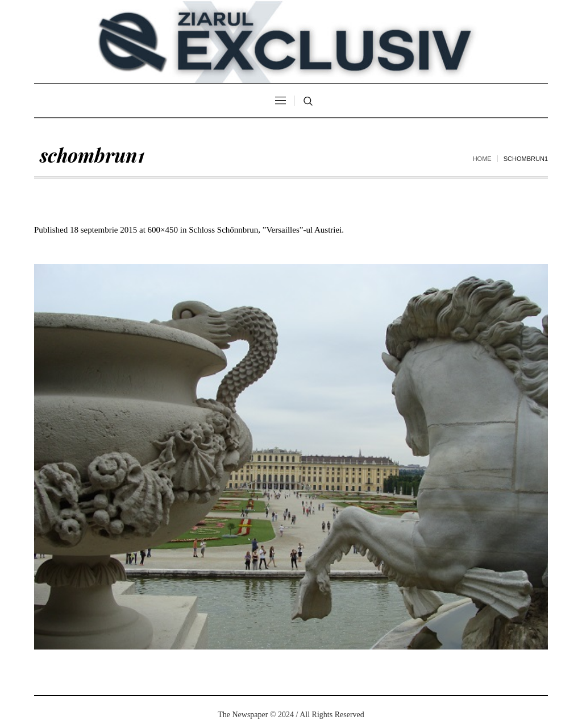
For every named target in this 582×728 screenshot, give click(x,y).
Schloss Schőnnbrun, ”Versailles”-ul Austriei (265, 230)
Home (482, 159)
